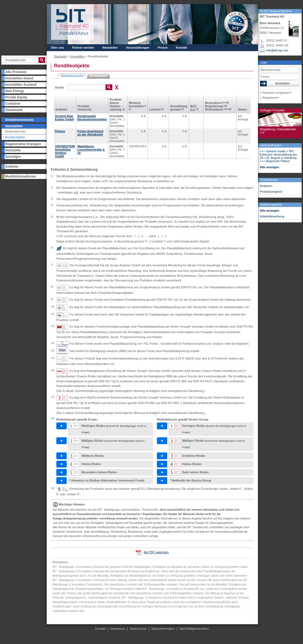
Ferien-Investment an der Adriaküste (91, 133)
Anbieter (12, 167)
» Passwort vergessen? (276, 93)
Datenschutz (138, 629)
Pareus (60, 131)
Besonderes (217, 103)
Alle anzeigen (269, 167)
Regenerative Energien (23, 144)
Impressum (118, 629)
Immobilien (14, 126)
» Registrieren (269, 98)
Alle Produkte (16, 72)
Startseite (60, 56)
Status (243, 109)
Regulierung (216, 106)
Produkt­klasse (116, 101)
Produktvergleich (271, 192)
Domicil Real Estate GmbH (64, 118)
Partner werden (83, 48)
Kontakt (181, 48)
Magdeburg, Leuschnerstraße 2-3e (91, 150)
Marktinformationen (21, 176)
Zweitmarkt (14, 110)
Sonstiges (13, 157)
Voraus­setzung (115, 108)
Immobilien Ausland (21, 85)
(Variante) (85, 109)
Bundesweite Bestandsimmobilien (92, 118)
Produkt (84, 106)
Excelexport (98, 76)
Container (13, 104)
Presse (163, 48)
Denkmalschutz (15, 132)
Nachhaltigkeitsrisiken (194, 629)
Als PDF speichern (156, 552)
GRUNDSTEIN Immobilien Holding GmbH (65, 151)
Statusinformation (163, 629)
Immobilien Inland (19, 78)
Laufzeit (156, 109)
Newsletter (110, 48)
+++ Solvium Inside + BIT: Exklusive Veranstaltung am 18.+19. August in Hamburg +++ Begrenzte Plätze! (278, 156)
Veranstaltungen (271, 145)
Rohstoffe (13, 150)
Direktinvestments (20, 120)
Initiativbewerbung (272, 216)
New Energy (15, 91)
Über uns (57, 48)
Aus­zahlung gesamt (179, 108)
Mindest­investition (138, 106)
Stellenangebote (271, 204)
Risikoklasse (218, 109)
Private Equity (16, 97)
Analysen (266, 186)
